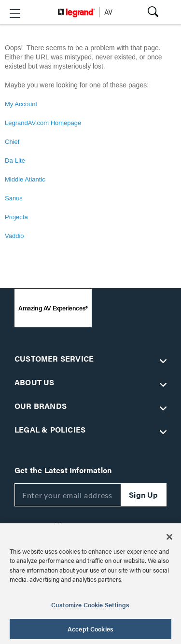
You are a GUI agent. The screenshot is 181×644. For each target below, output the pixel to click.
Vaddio (14, 236)
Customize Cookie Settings (90, 605)
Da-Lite (15, 161)
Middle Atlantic (25, 179)
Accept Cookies (90, 629)
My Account (21, 104)
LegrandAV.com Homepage (43, 123)
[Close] (169, 537)
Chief (12, 142)
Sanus (14, 198)
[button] (15, 14)
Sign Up (143, 495)
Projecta (16, 217)
